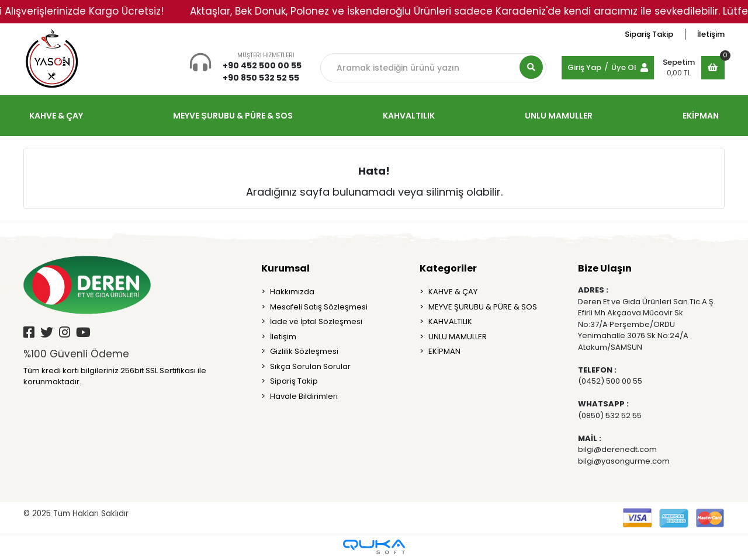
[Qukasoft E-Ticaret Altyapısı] (374, 547)
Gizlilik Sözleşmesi (304, 351)
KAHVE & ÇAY (453, 292)
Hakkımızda (292, 292)
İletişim (711, 34)
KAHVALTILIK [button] (409, 116)
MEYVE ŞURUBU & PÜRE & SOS (483, 307)
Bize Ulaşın (605, 268)
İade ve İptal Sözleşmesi (316, 321)
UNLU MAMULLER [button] (559, 116)
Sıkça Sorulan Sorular (310, 366)
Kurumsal (285, 268)
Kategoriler (448, 268)
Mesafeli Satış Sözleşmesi (319, 307)
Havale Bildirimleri (304, 396)
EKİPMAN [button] (701, 116)
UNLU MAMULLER (458, 337)
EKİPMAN (444, 351)
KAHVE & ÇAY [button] (56, 116)
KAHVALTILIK (450, 321)
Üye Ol (624, 67)
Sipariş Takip (649, 34)
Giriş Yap (584, 67)
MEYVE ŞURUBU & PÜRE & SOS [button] (233, 116)
